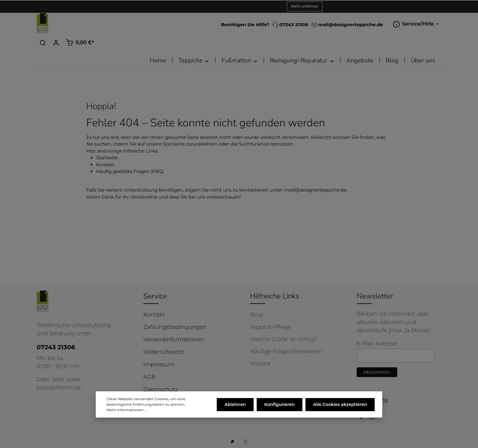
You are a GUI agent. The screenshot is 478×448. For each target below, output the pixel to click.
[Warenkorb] (425, 23)
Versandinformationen (174, 323)
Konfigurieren (280, 409)
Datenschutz (161, 372)
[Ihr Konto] (401, 23)
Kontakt (105, 148)
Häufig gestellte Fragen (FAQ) (130, 154)
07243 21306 (229, 25)
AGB (149, 360)
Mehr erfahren (305, 6)
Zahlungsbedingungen (175, 310)
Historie (260, 347)
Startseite (107, 141)
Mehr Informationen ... (127, 415)
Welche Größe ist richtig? (284, 322)
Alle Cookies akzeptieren (340, 409)
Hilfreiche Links (275, 279)
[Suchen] (388, 23)
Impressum (159, 347)
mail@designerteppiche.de (316, 173)
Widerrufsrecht (164, 335)
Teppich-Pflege (270, 310)
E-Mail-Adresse (377, 326)
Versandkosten (290, 440)
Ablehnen (237, 409)
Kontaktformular (59, 371)
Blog (256, 298)
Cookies (154, 385)
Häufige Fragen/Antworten (286, 334)
